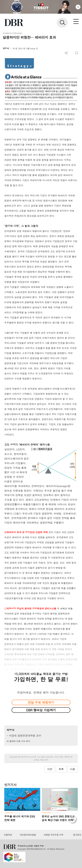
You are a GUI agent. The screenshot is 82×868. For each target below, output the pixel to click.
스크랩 (77, 53)
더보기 (66, 53)
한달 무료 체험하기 (41, 702)
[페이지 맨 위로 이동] (73, 820)
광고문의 (77, 835)
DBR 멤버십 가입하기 (41, 710)
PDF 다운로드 (71, 53)
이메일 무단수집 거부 (53, 835)
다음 (72, 769)
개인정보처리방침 (28, 835)
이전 (50, 769)
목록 (61, 769)
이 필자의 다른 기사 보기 (18, 741)
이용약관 (8, 835)
